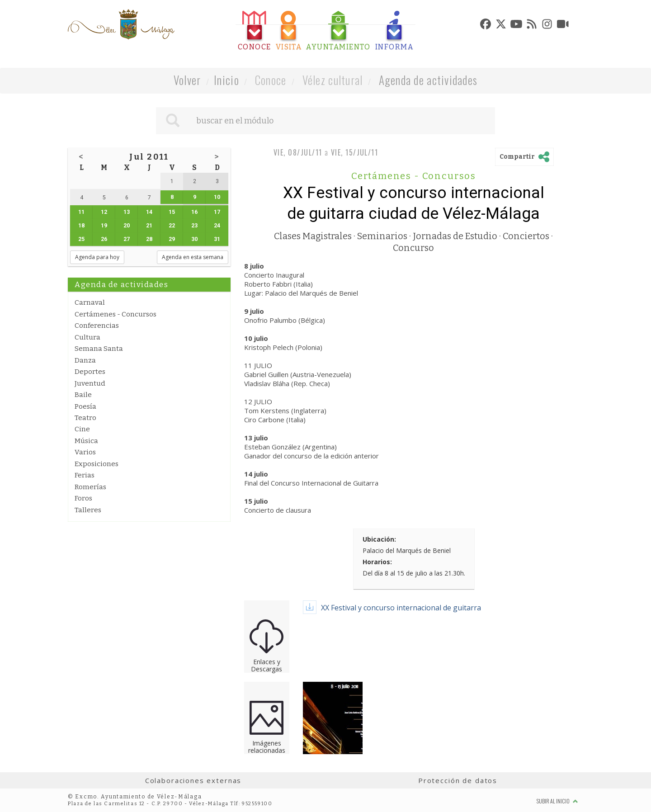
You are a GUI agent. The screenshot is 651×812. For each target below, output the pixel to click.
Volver (187, 80)
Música (86, 441)
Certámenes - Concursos (116, 314)
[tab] (255, 31)
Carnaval (90, 302)
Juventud (90, 383)
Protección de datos (458, 780)
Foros (83, 498)
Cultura (87, 337)
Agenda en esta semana (193, 257)
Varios (85, 452)
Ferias (85, 475)
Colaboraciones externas (193, 780)
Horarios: (377, 562)
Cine (82, 429)
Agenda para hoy (97, 257)
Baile (83, 395)
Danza (85, 360)
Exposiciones (97, 464)
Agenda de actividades (428, 80)
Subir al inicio (557, 801)
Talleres (88, 510)
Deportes (90, 372)
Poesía (85, 406)
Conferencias (97, 326)
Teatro (85, 418)
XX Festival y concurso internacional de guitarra (401, 608)
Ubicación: (379, 539)
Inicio (226, 80)
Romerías (90, 487)
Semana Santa (99, 349)
